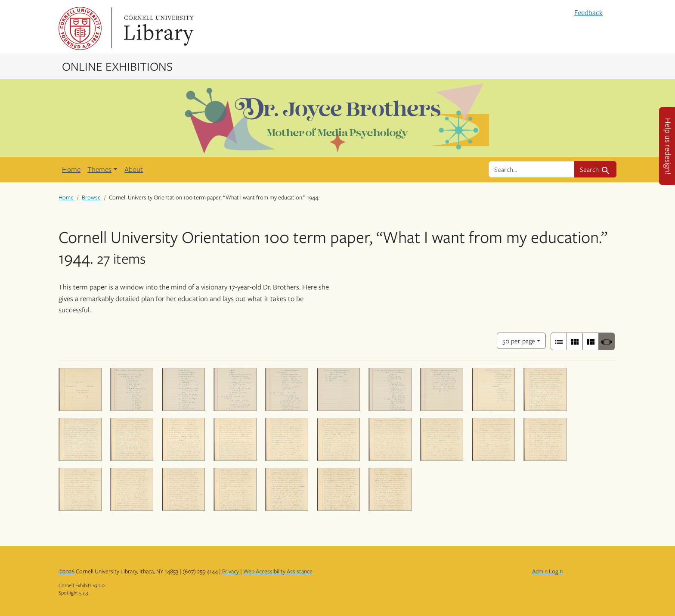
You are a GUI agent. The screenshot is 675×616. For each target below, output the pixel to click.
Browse (91, 197)
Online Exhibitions (117, 66)
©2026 (67, 571)
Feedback (588, 12)
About (134, 169)
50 (519, 340)
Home (71, 169)
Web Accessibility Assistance (278, 571)
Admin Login (547, 571)
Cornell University (80, 28)
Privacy (231, 571)
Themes (99, 169)
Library (158, 28)
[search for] (532, 169)
